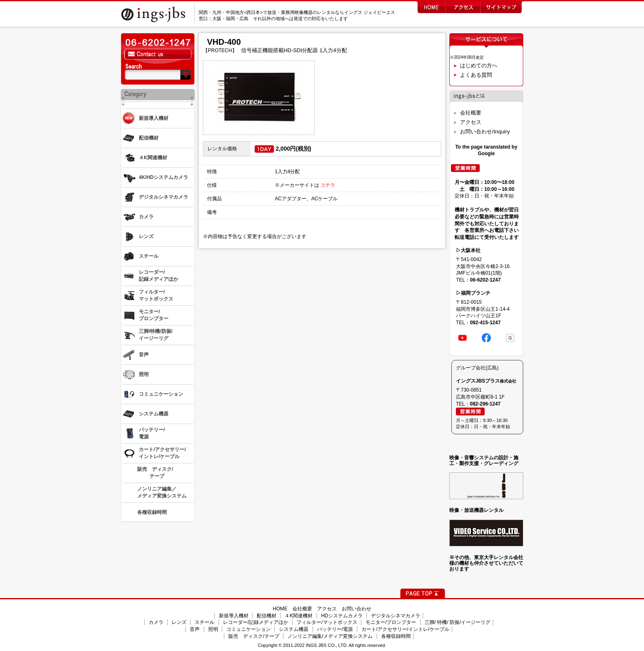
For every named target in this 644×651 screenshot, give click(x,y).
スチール (205, 622)
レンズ (179, 622)
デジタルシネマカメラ (396, 616)
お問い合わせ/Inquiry (485, 132)
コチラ (328, 185)
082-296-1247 (485, 404)
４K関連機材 (299, 616)
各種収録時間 (396, 636)
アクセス (471, 122)
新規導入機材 (234, 616)
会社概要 (471, 113)
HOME (280, 609)
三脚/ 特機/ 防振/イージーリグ (458, 622)
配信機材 (267, 616)
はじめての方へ (479, 65)
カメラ (156, 622)
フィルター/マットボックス (327, 622)
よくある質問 (476, 75)
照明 (213, 629)
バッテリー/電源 (335, 629)
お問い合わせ (356, 609)
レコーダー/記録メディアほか (256, 622)
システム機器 (294, 629)
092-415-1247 (485, 323)
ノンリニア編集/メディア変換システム (330, 636)
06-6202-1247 (485, 280)
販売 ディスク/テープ (254, 636)
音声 (195, 629)
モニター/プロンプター (391, 622)
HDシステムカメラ (342, 616)
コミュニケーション (248, 629)
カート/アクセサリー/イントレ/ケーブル (405, 629)
